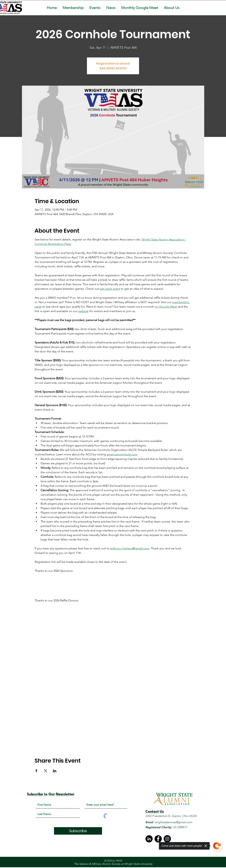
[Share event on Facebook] (36, 771)
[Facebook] (158, 839)
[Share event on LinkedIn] (55, 771)
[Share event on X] (46, 771)
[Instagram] (167, 839)
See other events (113, 68)
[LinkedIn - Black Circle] (149, 839)
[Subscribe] (78, 831)
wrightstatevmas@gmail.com (173, 822)
